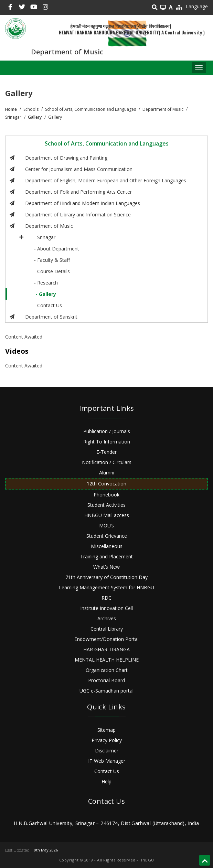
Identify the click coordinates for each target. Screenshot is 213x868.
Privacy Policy (107, 740)
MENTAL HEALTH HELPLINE (107, 660)
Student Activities (106, 505)
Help (106, 781)
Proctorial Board (106, 680)
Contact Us (107, 771)
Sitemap (106, 730)
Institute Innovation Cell (106, 608)
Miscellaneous (107, 546)
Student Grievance (107, 536)
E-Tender (106, 452)
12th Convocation (106, 484)
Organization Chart (107, 670)
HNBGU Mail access (107, 515)
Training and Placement (106, 556)
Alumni (107, 473)
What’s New (106, 567)
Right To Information (107, 442)
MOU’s (106, 526)
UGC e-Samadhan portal (106, 691)
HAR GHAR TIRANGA (106, 649)
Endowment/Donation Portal (106, 639)
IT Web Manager (107, 761)
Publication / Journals (107, 431)
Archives (107, 618)
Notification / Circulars (107, 462)
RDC (106, 598)
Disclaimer (107, 751)
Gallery (35, 117)
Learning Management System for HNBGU (106, 587)
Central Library (107, 629)
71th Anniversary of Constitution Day (106, 577)
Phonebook (106, 495)
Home (11, 109)
